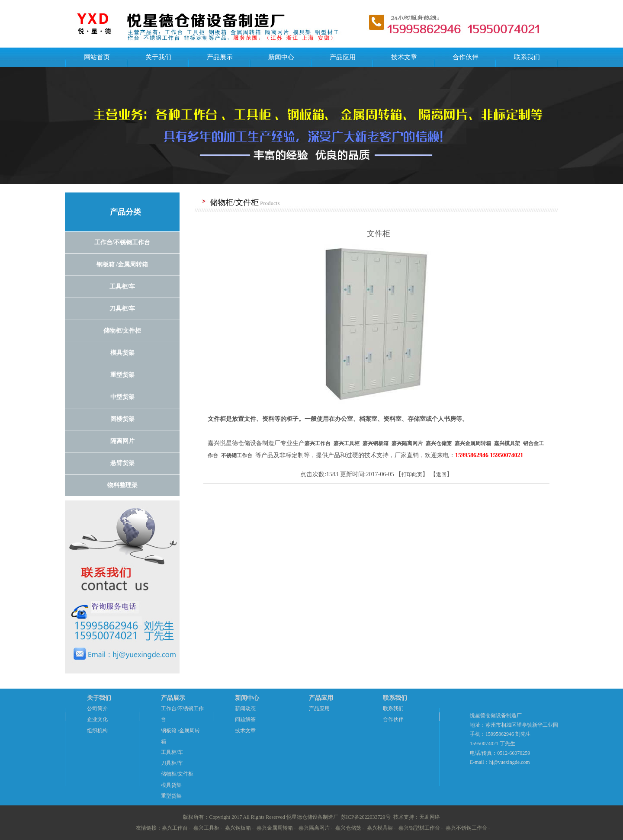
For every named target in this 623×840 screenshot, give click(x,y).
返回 (441, 475)
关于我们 (158, 57)
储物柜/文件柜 (177, 774)
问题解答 (245, 719)
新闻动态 (245, 709)
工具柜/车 (172, 752)
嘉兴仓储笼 (348, 828)
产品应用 (343, 57)
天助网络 (430, 817)
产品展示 (220, 57)
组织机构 (97, 731)
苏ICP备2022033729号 (366, 817)
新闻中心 (281, 57)
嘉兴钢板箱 (238, 828)
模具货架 (171, 785)
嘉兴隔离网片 (314, 828)
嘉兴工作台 (175, 828)
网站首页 (97, 57)
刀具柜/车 (172, 763)
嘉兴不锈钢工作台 (466, 828)
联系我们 (527, 57)
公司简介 (97, 709)
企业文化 (97, 719)
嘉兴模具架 (380, 828)
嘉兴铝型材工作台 (419, 828)
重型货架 (171, 796)
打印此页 (412, 475)
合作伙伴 (466, 57)
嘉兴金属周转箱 (275, 828)
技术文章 (404, 57)
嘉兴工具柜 (206, 828)
